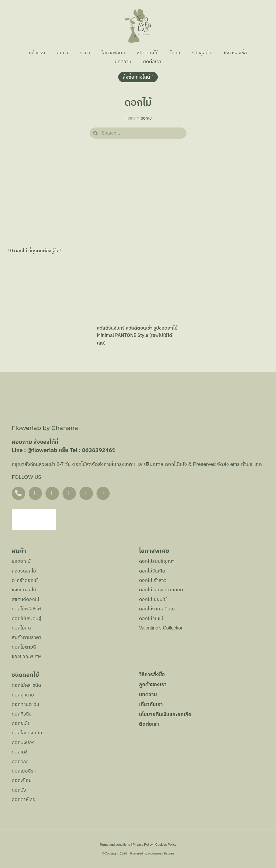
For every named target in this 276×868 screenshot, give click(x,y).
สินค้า (62, 53)
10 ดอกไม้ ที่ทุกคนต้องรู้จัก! (34, 251)
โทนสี (176, 53)
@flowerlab (42, 450)
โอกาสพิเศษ (113, 53)
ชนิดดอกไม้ (148, 53)
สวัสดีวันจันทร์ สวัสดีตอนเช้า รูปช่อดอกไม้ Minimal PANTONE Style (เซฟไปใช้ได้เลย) (137, 336)
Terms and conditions (115, 845)
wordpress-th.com (161, 853)
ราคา (85, 53)
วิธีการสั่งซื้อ (235, 53)
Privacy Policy (143, 845)
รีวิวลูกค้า (202, 53)
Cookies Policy (166, 845)
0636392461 (99, 450)
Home (130, 118)
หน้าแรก (37, 53)
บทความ (123, 62)
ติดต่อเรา (152, 62)
